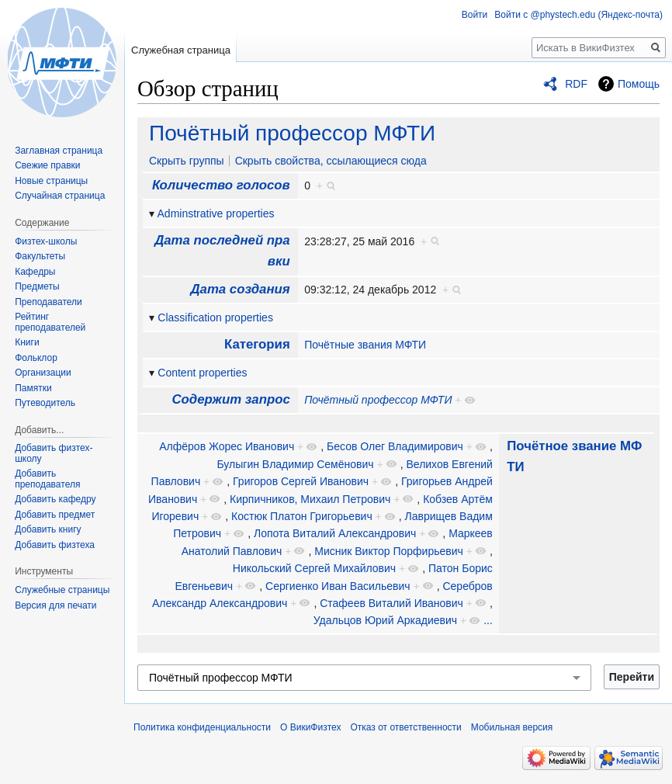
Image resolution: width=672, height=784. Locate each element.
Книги (27, 342)
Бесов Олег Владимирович (395, 446)
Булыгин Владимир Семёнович (295, 464)
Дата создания (240, 289)
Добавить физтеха (55, 545)
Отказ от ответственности (405, 727)
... (488, 620)
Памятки (33, 388)
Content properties (202, 373)
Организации (43, 373)
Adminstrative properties (216, 213)
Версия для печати (55, 605)
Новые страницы (51, 181)
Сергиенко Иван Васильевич (338, 586)
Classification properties (215, 317)
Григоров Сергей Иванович (301, 481)
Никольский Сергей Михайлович (314, 568)
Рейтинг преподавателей (50, 322)
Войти (475, 15)
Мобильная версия (512, 727)
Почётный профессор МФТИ (292, 133)
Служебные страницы (62, 590)
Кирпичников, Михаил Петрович (310, 499)
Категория (257, 344)
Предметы (37, 286)
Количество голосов (221, 185)
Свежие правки (47, 165)
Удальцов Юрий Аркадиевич (385, 620)
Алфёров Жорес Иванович (227, 446)
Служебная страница (181, 50)
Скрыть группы (187, 161)
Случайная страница (60, 196)
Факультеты (40, 256)
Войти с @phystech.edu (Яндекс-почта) (578, 15)
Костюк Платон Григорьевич (302, 516)
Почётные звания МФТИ (365, 345)
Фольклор (36, 358)
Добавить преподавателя (47, 479)
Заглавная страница (59, 151)
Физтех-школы (46, 241)
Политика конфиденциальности (202, 727)
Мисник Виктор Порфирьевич (389, 551)
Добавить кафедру (55, 499)
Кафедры (35, 272)
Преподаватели (48, 302)
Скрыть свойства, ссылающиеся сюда (331, 161)
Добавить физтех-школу (54, 453)
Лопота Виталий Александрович (335, 533)
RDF (576, 84)
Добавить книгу (48, 529)
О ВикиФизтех (310, 727)
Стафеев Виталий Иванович (391, 603)
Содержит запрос (230, 399)
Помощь (639, 84)
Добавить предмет (55, 515)
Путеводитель (45, 403)
